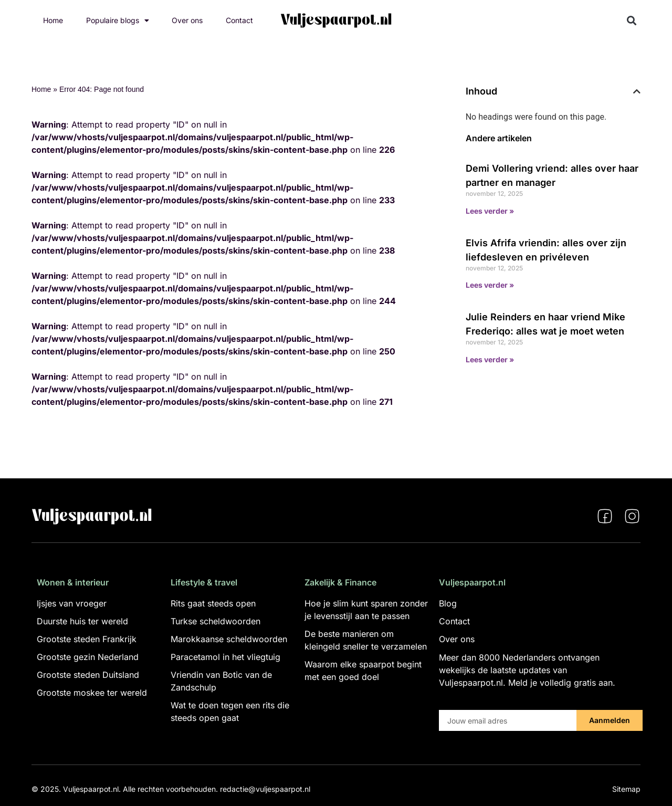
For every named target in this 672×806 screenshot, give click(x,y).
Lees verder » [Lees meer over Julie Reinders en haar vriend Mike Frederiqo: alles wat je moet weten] (490, 359)
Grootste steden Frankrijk (87, 639)
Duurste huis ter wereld (82, 621)
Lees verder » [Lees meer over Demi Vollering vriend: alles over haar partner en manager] (490, 211)
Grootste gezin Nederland (88, 657)
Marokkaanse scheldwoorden (229, 639)
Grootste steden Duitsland (88, 675)
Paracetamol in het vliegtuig (225, 657)
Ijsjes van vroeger (72, 603)
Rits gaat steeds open (213, 603)
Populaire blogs (118, 20)
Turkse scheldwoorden (216, 621)
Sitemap (626, 789)
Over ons (187, 20)
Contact (239, 20)
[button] (632, 21)
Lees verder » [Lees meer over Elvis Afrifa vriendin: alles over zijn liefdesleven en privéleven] (490, 285)
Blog (448, 603)
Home (53, 20)
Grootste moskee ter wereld (92, 693)
